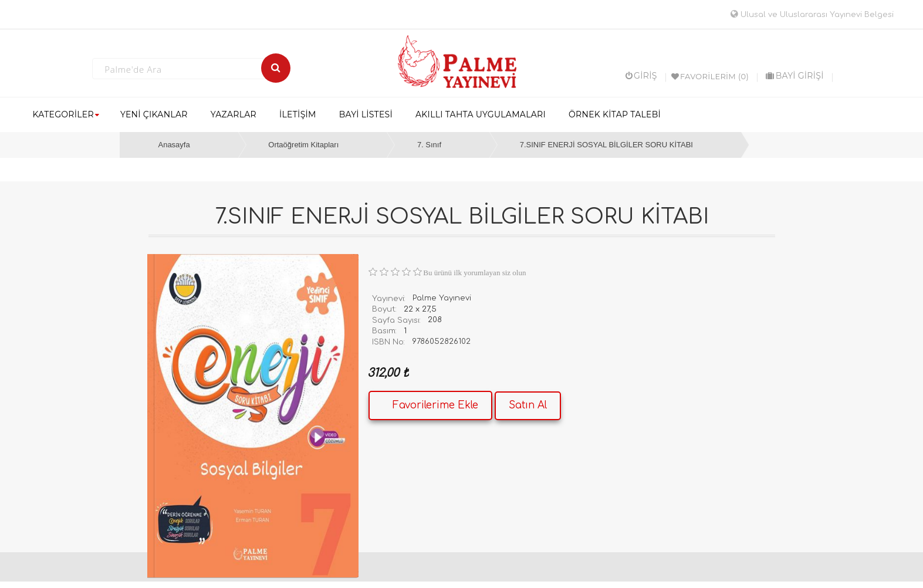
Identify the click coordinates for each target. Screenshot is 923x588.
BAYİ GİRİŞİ (794, 76)
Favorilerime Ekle (435, 405)
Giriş (641, 76)
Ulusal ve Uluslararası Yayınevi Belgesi (812, 15)
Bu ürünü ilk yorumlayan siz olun (474, 273)
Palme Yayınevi (442, 298)
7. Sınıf (429, 145)
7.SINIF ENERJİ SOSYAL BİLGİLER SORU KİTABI (606, 145)
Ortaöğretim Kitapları (303, 145)
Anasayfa (174, 145)
